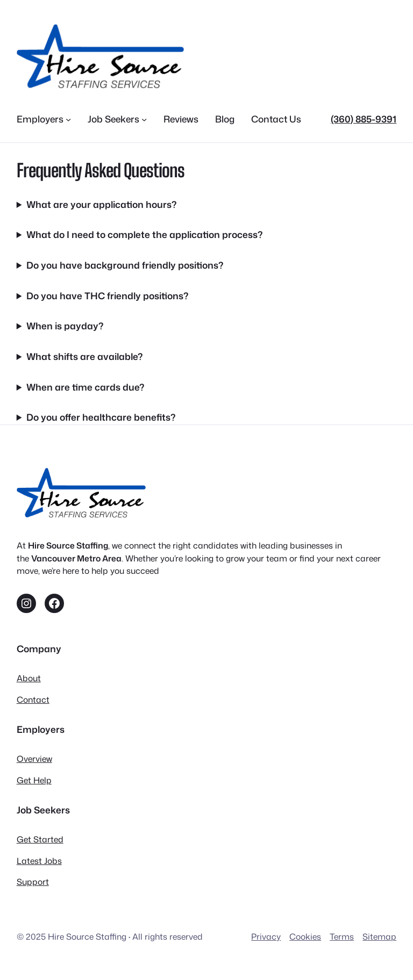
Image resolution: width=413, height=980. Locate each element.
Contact (33, 700)
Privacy (266, 936)
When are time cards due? (85, 387)
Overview (34, 759)
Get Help (34, 780)
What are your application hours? (101, 204)
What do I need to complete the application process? (144, 235)
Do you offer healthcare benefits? (101, 417)
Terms (342, 936)
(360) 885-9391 (364, 119)
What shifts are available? (84, 356)
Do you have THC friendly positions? (107, 296)
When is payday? (65, 326)
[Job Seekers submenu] (144, 119)
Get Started (40, 839)
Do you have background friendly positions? (125, 265)
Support (33, 882)
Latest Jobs (39, 861)
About (29, 678)
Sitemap (379, 936)
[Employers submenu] (68, 119)
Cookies (305, 936)
